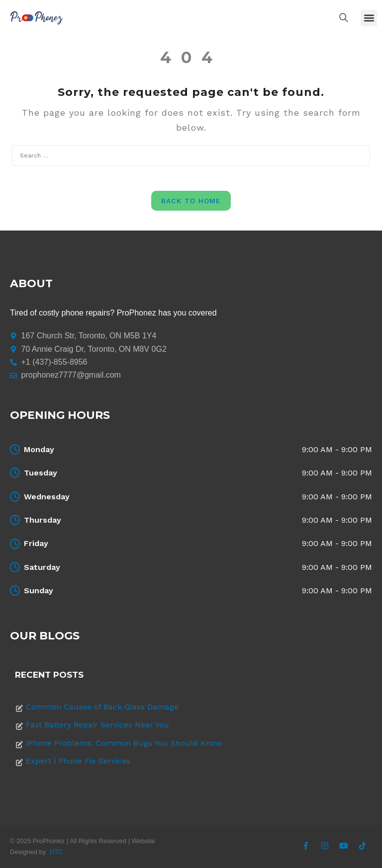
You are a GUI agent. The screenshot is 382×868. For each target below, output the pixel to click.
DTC (56, 852)
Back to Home (191, 201)
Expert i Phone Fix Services (78, 761)
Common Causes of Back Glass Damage (102, 707)
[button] (369, 18)
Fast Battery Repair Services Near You (97, 725)
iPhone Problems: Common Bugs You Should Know (124, 743)
